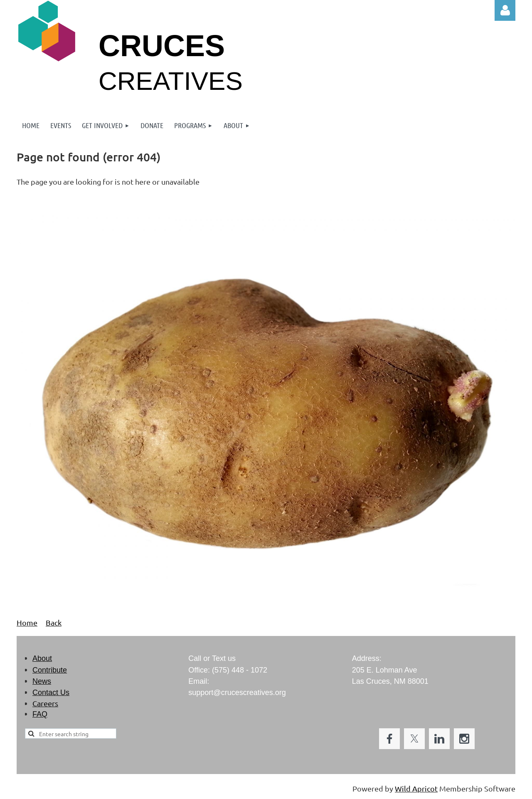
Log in (505, 10)
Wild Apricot (416, 788)
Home (27, 622)
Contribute (50, 670)
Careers (45, 703)
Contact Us (51, 693)
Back (54, 622)
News (42, 681)
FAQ (40, 714)
